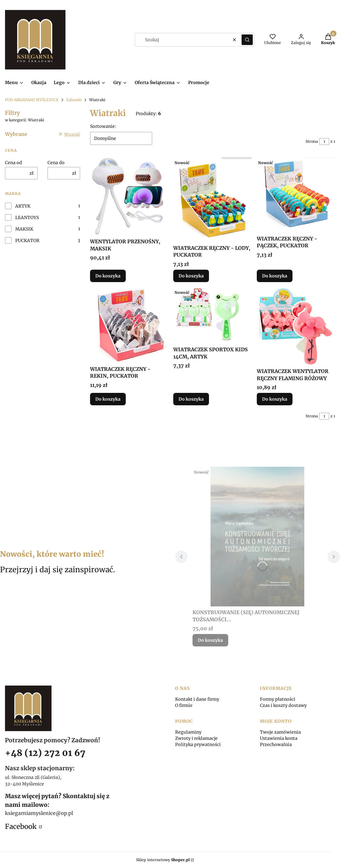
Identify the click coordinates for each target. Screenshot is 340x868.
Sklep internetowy (163, 860)
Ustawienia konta (279, 738)
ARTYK (23, 206)
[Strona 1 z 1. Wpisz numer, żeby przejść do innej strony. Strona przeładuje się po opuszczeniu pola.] (324, 142)
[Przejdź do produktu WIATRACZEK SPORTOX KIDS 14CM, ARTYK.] (212, 315)
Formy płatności (278, 699)
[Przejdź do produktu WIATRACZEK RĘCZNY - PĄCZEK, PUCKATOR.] (296, 195)
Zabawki (74, 100)
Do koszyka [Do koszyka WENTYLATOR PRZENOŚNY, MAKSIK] (108, 276)
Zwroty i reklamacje (196, 738)
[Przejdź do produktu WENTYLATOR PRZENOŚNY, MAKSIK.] (129, 196)
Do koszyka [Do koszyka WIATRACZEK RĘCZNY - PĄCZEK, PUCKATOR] (275, 276)
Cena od (14, 163)
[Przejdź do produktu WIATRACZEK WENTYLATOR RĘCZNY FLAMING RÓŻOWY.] (296, 326)
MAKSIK (24, 229)
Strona (312, 141)
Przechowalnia (276, 744)
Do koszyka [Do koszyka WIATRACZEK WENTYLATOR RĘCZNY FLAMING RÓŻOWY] (275, 399)
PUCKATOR (27, 241)
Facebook (21, 826)
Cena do (56, 163)
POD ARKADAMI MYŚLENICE (32, 100)
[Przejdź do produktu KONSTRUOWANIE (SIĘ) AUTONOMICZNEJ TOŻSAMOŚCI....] (258, 537)
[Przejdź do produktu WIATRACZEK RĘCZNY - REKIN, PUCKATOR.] (129, 325)
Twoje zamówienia (280, 732)
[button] (247, 40)
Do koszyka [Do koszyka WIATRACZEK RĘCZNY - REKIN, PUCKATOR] (108, 399)
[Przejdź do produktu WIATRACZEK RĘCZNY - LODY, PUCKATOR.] (212, 200)
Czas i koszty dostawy (283, 705)
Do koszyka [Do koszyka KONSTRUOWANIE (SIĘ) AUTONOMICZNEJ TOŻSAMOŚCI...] (210, 640)
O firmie (184, 705)
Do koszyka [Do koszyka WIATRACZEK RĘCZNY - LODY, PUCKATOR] (191, 276)
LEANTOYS (27, 218)
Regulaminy (188, 732)
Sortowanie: (103, 126)
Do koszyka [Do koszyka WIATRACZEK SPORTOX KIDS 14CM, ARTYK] (191, 399)
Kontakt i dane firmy (197, 699)
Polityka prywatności (198, 744)
